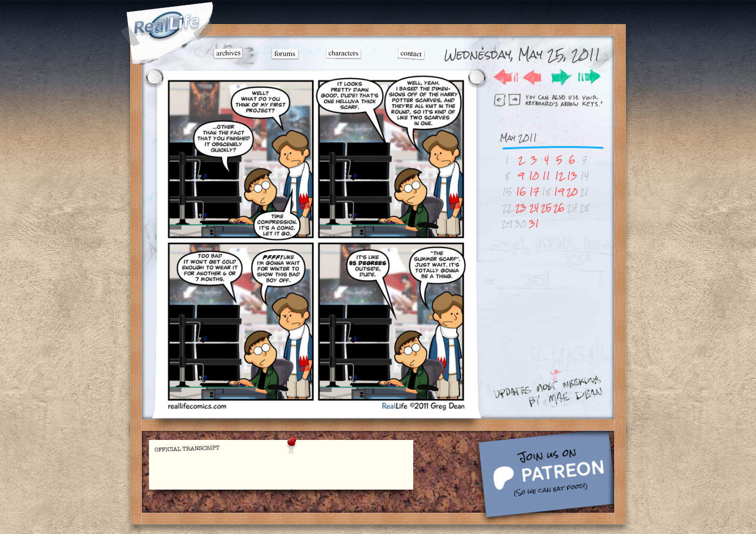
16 (521, 192)
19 (559, 192)
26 (559, 208)
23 (521, 208)
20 (572, 192)
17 (534, 192)
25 (546, 208)
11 (546, 176)
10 (534, 176)
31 (534, 224)
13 (572, 176)
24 (534, 208)
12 (559, 176)
